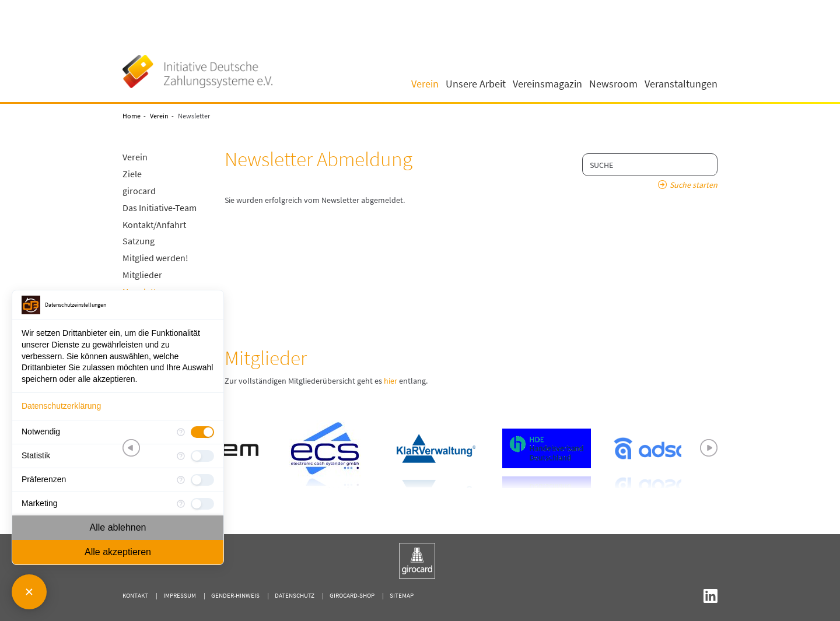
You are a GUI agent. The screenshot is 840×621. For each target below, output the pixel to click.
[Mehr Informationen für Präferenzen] (181, 480)
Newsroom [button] (613, 84)
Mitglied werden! (155, 258)
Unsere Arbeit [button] (476, 84)
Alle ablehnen (118, 527)
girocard (139, 191)
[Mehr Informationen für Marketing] (181, 504)
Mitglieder (142, 275)
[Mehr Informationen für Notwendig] (181, 432)
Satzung (139, 241)
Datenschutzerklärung (61, 406)
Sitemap (402, 595)
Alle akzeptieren (118, 552)
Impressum (180, 595)
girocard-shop (352, 595)
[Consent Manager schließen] (29, 592)
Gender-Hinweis (235, 595)
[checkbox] (202, 432)
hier (391, 381)
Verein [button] (425, 84)
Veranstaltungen (681, 84)
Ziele (132, 174)
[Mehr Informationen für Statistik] (181, 456)
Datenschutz (295, 595)
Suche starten (694, 185)
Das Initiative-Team (160, 208)
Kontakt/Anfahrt (154, 224)
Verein (159, 116)
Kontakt (135, 595)
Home (132, 116)
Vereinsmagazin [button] (547, 84)
